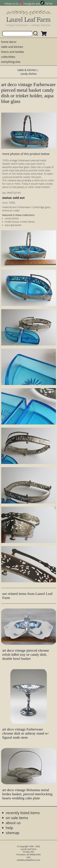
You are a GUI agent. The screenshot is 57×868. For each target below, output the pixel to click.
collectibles (8, 57)
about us (13, 823)
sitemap (13, 833)
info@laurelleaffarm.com (29, 860)
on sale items (17, 818)
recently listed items (23, 813)
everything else (11, 62)
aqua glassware (13, 225)
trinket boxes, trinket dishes (20, 222)
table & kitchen (27, 70)
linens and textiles (13, 52)
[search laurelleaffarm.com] (36, 34)
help (9, 828)
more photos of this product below (26, 154)
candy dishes (28, 74)
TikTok (49, 4)
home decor (9, 42)
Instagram (29, 4)
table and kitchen (12, 47)
